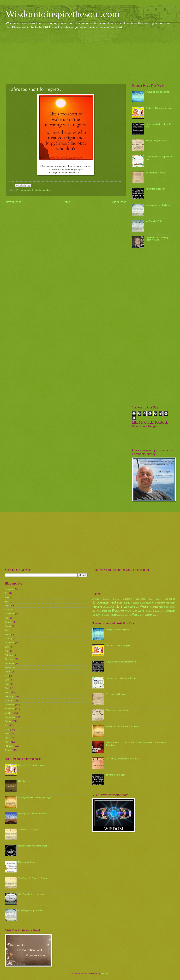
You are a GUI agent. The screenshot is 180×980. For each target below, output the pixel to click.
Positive (118, 610)
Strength (170, 611)
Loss (126, 607)
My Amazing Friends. (28, 862)
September (10, 667)
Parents (106, 611)
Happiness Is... (25, 781)
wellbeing (128, 615)
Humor (150, 603)
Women (149, 615)
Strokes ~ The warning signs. (159, 108)
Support (97, 615)
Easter (158, 599)
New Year (97, 611)
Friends (135, 603)
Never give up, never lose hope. (33, 813)
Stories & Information (155, 611)
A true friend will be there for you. (121, 662)
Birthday (106, 599)
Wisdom (47, 190)
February (9, 655)
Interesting (97, 607)
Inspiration (37, 190)
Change (116, 599)
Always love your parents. (157, 140)
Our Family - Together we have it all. (122, 759)
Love (132, 607)
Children (127, 599)
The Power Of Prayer (28, 830)
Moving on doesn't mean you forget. (35, 797)
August (8, 626)
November (10, 663)
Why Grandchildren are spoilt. (32, 894)
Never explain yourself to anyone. (34, 846)
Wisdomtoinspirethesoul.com (63, 14)
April (7, 601)
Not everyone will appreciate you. (121, 678)
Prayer (128, 611)
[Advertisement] (90, 56)
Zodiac (156, 615)
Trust (113, 615)
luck (137, 607)
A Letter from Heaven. (156, 173)
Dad (150, 599)
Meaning (146, 606)
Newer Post (13, 202)
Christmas (140, 599)
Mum (173, 607)
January (9, 610)
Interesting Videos (110, 607)
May (7, 597)
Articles (96, 599)
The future (106, 615)
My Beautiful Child (154, 221)
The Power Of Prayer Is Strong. (33, 878)
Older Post (119, 202)
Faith (120, 603)
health (143, 603)
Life (120, 606)
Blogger (104, 974)
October (9, 713)
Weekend (120, 615)
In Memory (160, 603)
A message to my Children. (158, 205)
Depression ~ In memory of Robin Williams (158, 239)
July (7, 593)
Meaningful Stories (162, 607)
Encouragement (24, 190)
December (10, 589)
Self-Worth (139, 611)
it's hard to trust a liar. (155, 189)
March (8, 605)
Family (126, 603)
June (7, 647)
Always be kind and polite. (158, 92)
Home (66, 202)
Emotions (170, 599)
